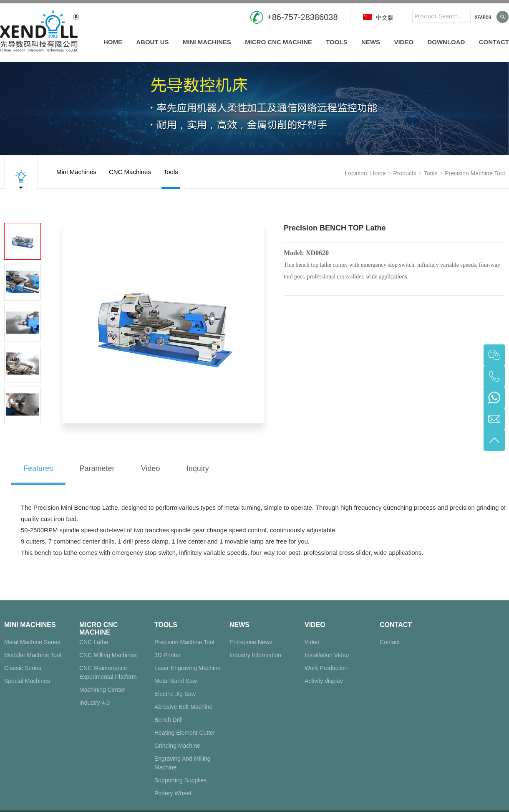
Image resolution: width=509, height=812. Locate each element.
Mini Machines (207, 42)
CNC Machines (130, 178)
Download (446, 42)
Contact (494, 42)
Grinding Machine (177, 746)
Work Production (326, 668)
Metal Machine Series (32, 642)
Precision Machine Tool (475, 173)
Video (404, 42)
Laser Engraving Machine (188, 668)
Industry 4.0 (94, 703)
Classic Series (23, 668)
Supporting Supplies (180, 780)
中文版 (378, 18)
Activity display (324, 681)
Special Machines (27, 681)
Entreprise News (251, 642)
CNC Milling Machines (108, 655)
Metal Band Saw (176, 681)
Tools (336, 42)
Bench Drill (169, 720)
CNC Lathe (94, 642)
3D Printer (168, 655)
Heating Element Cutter (185, 733)
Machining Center (102, 690)
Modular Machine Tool (33, 655)
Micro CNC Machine (278, 42)
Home (113, 42)
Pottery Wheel (173, 793)
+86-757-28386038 (302, 17)
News (371, 42)
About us (152, 42)
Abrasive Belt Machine (183, 707)
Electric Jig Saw (175, 694)
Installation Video (327, 655)
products (405, 173)
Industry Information (255, 655)
